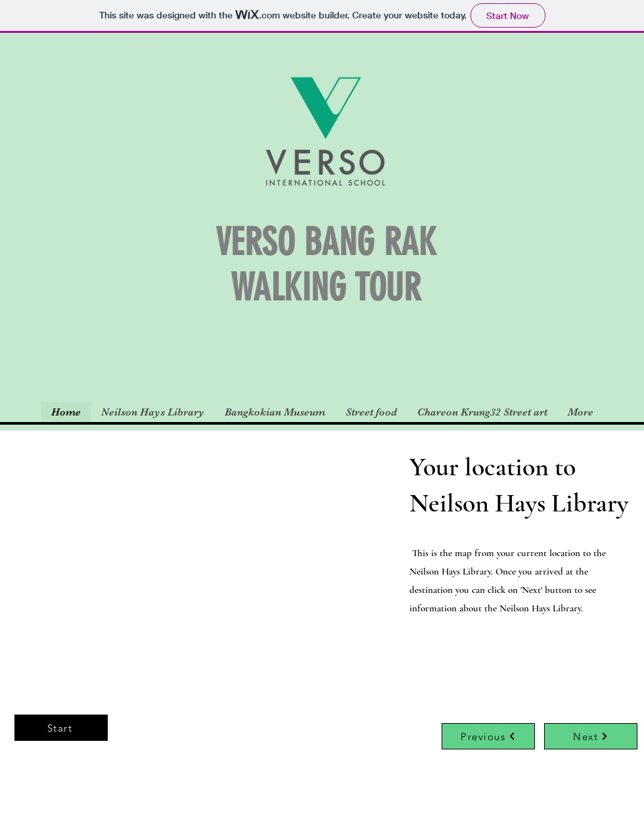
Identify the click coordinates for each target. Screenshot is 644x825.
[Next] (591, 736)
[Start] (61, 728)
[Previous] (488, 736)
